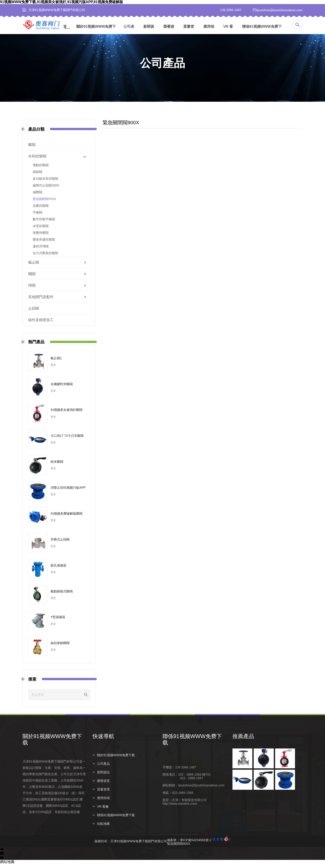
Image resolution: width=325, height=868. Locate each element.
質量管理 (189, 31)
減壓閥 (37, 196)
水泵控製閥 (41, 230)
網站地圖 (7, 866)
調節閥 (37, 176)
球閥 (32, 289)
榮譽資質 (169, 31)
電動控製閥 (41, 169)
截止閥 (34, 266)
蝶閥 (32, 149)
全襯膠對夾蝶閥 (62, 388)
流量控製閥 (41, 210)
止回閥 (34, 312)
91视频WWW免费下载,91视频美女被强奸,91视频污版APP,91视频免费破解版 (62, 2)
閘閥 (32, 278)
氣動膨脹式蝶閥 (62, 595)
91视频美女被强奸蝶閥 (67, 414)
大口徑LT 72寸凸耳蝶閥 (67, 440)
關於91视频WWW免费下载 (96, 31)
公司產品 (129, 31)
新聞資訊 (149, 31)
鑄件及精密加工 (41, 324)
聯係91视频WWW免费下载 (262, 31)
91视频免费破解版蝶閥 (67, 518)
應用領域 (209, 31)
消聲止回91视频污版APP (68, 492)
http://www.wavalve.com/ (180, 817)
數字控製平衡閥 (44, 223)
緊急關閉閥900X (44, 203)
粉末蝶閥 (57, 466)
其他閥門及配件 (41, 301)
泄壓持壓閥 (41, 237)
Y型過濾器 (58, 621)
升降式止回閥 (60, 543)
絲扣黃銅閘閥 (60, 647)
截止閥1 (56, 362)
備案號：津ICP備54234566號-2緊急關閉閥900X (199, 845)
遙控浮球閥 (41, 250)
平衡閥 (37, 216)
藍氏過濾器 (58, 569)
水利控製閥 (37, 160)
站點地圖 (103, 838)
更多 (53, 369)
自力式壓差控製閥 (45, 257)
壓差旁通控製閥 (44, 243)
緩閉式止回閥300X (46, 189)
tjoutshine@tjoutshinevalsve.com (201, 799)
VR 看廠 (228, 31)
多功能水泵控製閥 (45, 183)
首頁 (65, 31)
